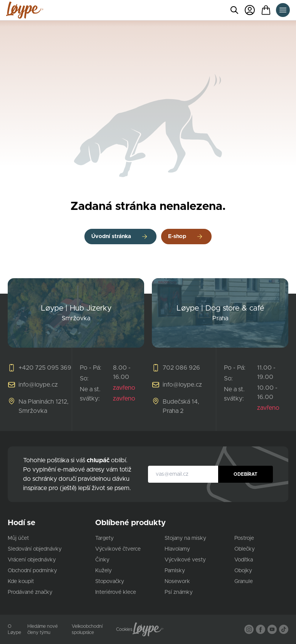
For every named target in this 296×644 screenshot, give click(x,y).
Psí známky (179, 592)
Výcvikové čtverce (118, 549)
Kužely (103, 571)
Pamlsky (175, 571)
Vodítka (244, 560)
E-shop (177, 237)
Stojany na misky (185, 538)
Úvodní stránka (111, 237)
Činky (102, 560)
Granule (244, 581)
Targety (104, 538)
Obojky (243, 571)
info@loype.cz (38, 385)
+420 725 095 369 (45, 368)
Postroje (244, 538)
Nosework (177, 581)
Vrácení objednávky (32, 560)
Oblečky (245, 549)
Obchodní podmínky (32, 571)
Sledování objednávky (35, 549)
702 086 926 (181, 368)
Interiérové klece (116, 592)
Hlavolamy (177, 549)
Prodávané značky (30, 592)
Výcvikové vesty (185, 560)
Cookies (124, 629)
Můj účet (18, 538)
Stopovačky (110, 581)
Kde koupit (21, 581)
